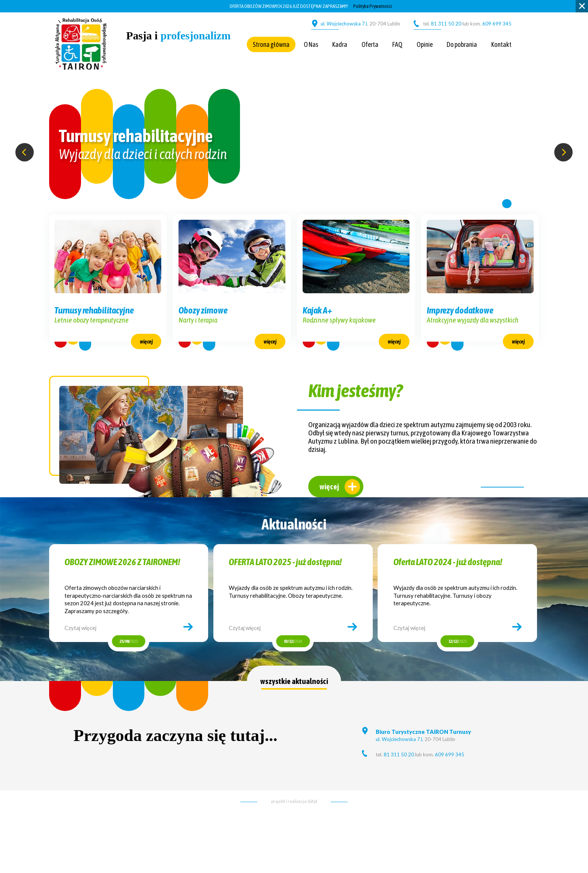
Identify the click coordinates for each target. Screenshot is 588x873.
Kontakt (501, 44)
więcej (329, 499)
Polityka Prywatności (373, 6)
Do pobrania (462, 44)
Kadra (340, 44)
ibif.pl (312, 813)
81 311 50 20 (445, 24)
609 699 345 (497, 24)
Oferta (370, 44)
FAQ (397, 44)
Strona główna (271, 44)
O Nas (311, 44)
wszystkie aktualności (294, 693)
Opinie (425, 44)
